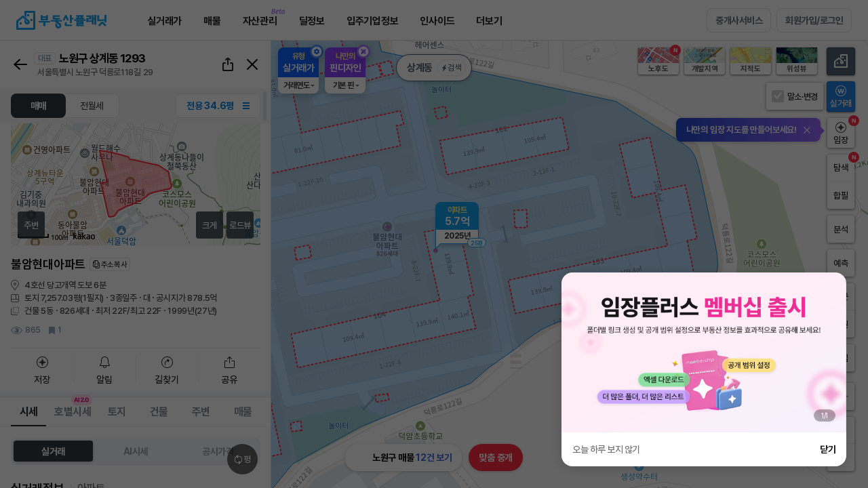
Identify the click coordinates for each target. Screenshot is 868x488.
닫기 (828, 449)
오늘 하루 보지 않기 (606, 449)
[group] (704, 352)
